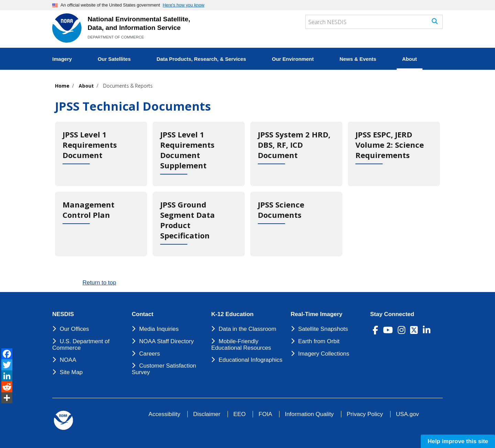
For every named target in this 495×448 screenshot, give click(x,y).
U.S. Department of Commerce (81, 345)
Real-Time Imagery (317, 314)
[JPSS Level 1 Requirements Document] (101, 154)
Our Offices (74, 329)
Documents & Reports (128, 86)
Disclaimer (207, 414)
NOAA (68, 360)
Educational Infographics (251, 360)
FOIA (265, 414)
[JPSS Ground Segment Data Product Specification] (199, 224)
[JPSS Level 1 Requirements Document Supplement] (199, 154)
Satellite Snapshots (323, 329)
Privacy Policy (365, 414)
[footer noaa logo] (63, 420)
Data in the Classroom (247, 329)
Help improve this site (458, 441)
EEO (240, 414)
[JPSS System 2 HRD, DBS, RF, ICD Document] (296, 154)
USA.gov (408, 414)
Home (62, 86)
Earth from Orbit (319, 341)
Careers (150, 354)
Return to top (99, 283)
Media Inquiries (159, 329)
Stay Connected (392, 314)
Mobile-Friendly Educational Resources (241, 345)
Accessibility (164, 414)
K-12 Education (232, 314)
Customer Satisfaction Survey (164, 369)
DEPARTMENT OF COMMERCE (116, 37)
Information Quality (309, 414)
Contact (142, 314)
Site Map (71, 372)
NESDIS (63, 314)
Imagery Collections (324, 354)
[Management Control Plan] (101, 224)
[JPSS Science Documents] (296, 224)
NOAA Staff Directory (167, 341)
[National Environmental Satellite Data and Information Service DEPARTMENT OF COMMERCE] (67, 28)
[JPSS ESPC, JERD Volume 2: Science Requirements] (394, 154)
